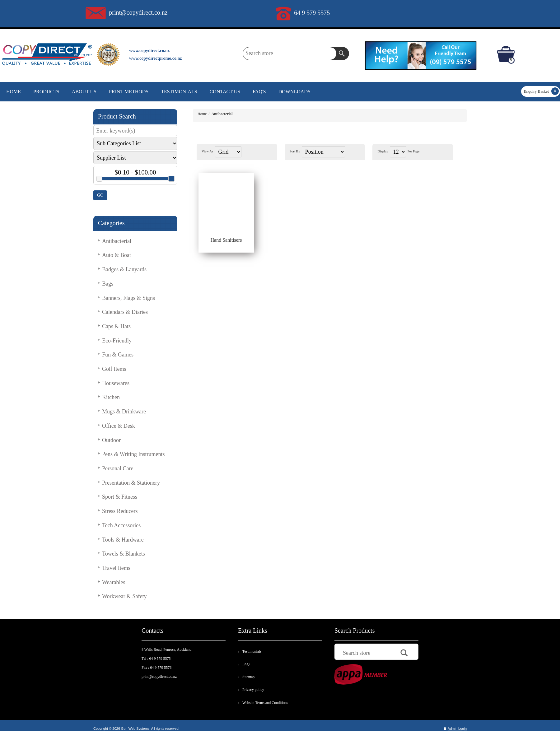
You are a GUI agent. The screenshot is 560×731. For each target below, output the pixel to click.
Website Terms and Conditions (265, 703)
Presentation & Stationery (131, 483)
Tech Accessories (121, 525)
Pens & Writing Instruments (133, 454)
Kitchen (111, 397)
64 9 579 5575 (312, 13)
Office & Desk (119, 426)
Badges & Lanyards (124, 269)
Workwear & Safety (124, 596)
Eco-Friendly (117, 341)
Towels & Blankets (124, 554)
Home (202, 114)
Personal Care (118, 468)
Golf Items (114, 369)
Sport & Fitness (120, 497)
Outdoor (111, 440)
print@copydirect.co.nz (138, 12)
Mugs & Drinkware (124, 412)
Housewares (116, 383)
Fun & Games (118, 355)
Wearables (114, 582)
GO (100, 195)
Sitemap (248, 677)
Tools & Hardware (123, 540)
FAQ (246, 664)
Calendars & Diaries (125, 312)
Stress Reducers (120, 511)
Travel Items (116, 568)
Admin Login (455, 729)
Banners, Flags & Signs (128, 298)
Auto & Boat (117, 255)
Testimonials (252, 651)
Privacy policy (253, 690)
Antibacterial (117, 241)
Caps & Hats (116, 326)
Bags (108, 284)
